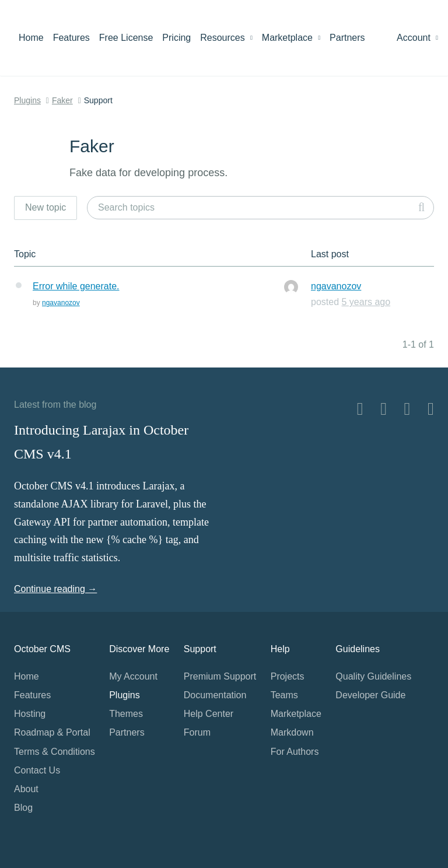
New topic (45, 207)
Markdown (292, 732)
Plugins (27, 100)
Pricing (176, 38)
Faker (62, 100)
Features (71, 38)
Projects (288, 676)
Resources (226, 38)
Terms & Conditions (55, 752)
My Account (133, 676)
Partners (347, 38)
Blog (23, 808)
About (26, 789)
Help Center (209, 714)
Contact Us (37, 770)
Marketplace (291, 38)
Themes (126, 714)
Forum (197, 732)
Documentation (215, 695)
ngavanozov (61, 303)
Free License (126, 38)
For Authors (295, 752)
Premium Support (220, 676)
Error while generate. (76, 286)
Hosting (30, 714)
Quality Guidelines (373, 676)
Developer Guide (370, 695)
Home (31, 38)
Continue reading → (55, 589)
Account (417, 38)
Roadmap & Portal (52, 732)
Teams (284, 695)
